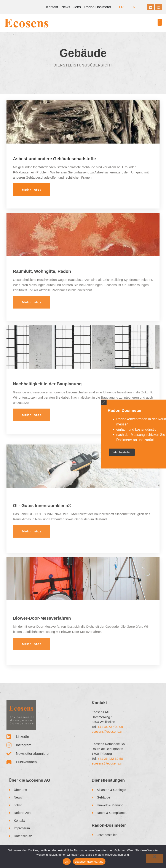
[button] (160, 22)
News (66, 7)
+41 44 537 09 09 (110, 727)
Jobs (77, 7)
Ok (67, 862)
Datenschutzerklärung (89, 862)
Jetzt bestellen (122, 452)
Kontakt (52, 7)
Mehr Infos (32, 190)
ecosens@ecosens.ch (108, 731)
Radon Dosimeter (98, 7)
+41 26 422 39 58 (110, 759)
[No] (154, 859)
